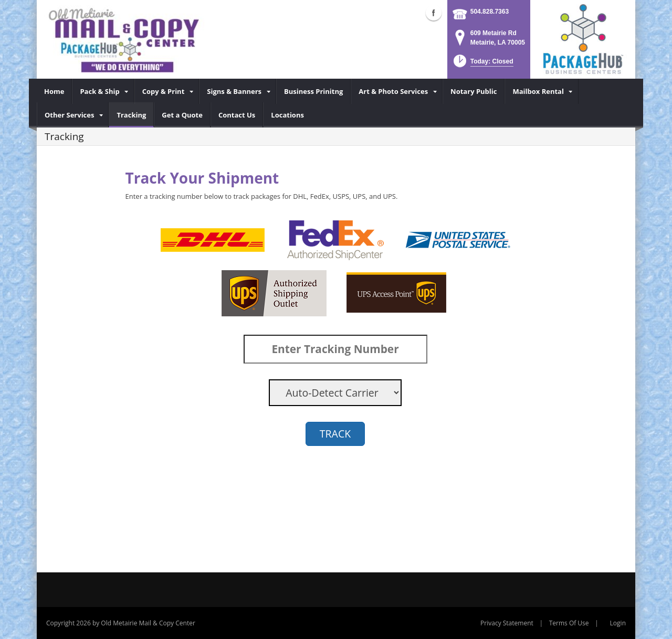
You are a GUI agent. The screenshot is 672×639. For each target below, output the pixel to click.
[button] (482, 64)
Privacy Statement (507, 623)
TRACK (335, 434)
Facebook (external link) (434, 13)
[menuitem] (54, 91)
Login (618, 623)
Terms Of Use (569, 623)
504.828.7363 (490, 12)
